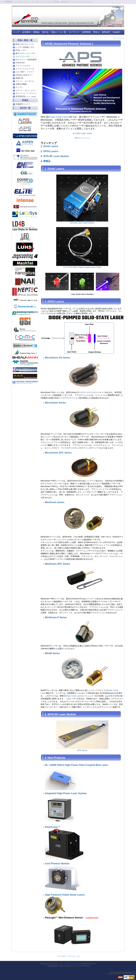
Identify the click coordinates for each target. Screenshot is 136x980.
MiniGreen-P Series (56, 617)
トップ (16, 32)
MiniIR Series (52, 653)
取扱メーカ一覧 (59, 32)
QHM (134, 974)
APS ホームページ (82, 138)
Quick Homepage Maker (125, 972)
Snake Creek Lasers (59, 117)
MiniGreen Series (55, 502)
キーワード (74, 32)
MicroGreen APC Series (58, 453)
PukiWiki (116, 974)
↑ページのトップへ (64, 956)
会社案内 (26, 32)
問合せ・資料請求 (102, 32)
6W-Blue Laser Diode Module (82, 223)
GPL (130, 974)
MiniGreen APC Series (57, 564)
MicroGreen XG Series (58, 358)
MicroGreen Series (55, 403)
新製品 (36, 32)
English (116, 32)
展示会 (45, 32)
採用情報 (86, 32)
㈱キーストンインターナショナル (67, 963)
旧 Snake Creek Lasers (82, 133)
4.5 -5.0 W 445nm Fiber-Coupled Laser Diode (82, 267)
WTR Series (82, 750)
